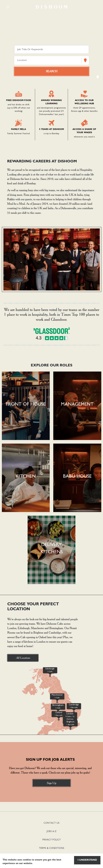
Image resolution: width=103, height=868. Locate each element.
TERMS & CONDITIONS (51, 848)
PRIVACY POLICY (52, 840)
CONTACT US (51, 823)
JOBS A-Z (52, 831)
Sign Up (51, 783)
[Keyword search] (52, 49)
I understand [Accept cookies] (87, 860)
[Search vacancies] (52, 71)
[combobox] (18, 60)
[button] (26, 406)
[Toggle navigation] (8, 7)
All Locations (23, 658)
